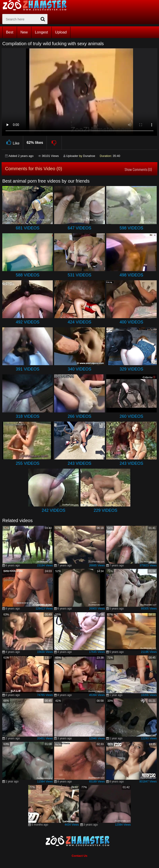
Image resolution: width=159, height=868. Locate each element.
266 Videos (79, 416)
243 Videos (79, 463)
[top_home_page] (37, 5)
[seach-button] (43, 19)
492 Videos (28, 322)
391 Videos (28, 369)
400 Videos (131, 322)
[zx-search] (25, 19)
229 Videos (105, 510)
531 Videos (79, 275)
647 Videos (79, 228)
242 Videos (54, 510)
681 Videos (28, 228)
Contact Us (79, 856)
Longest (41, 32)
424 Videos (79, 322)
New (24, 32)
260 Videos (131, 416)
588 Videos (28, 275)
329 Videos (131, 369)
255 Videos (28, 463)
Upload (61, 32)
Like (12, 143)
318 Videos (28, 416)
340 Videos (79, 369)
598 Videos (131, 228)
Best (10, 32)
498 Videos (131, 275)
